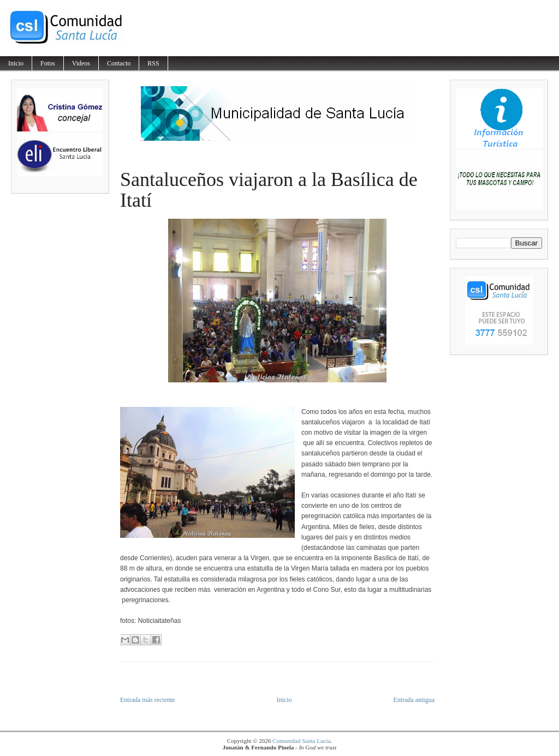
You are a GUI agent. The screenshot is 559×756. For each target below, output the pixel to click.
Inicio (16, 63)
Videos (81, 63)
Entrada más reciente (148, 700)
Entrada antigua (414, 700)
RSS (153, 63)
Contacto (119, 63)
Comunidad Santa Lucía (301, 741)
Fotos (48, 63)
